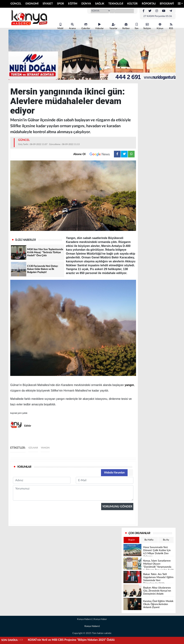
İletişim (147, 26)
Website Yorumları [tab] (114, 473)
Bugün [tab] (132, 540)
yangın (129, 385)
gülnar (33, 448)
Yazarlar (113, 26)
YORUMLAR (24, 467)
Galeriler (86, 26)
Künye (160, 26)
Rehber (126, 26)
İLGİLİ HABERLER (26, 240)
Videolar (99, 26)
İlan (137, 26)
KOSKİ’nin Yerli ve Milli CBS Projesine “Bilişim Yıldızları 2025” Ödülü (71, 640)
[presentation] (40, 538)
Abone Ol (94, 154)
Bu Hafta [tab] (149, 540)
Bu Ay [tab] (166, 540)
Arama (72, 26)
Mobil (60, 26)
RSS (171, 26)
